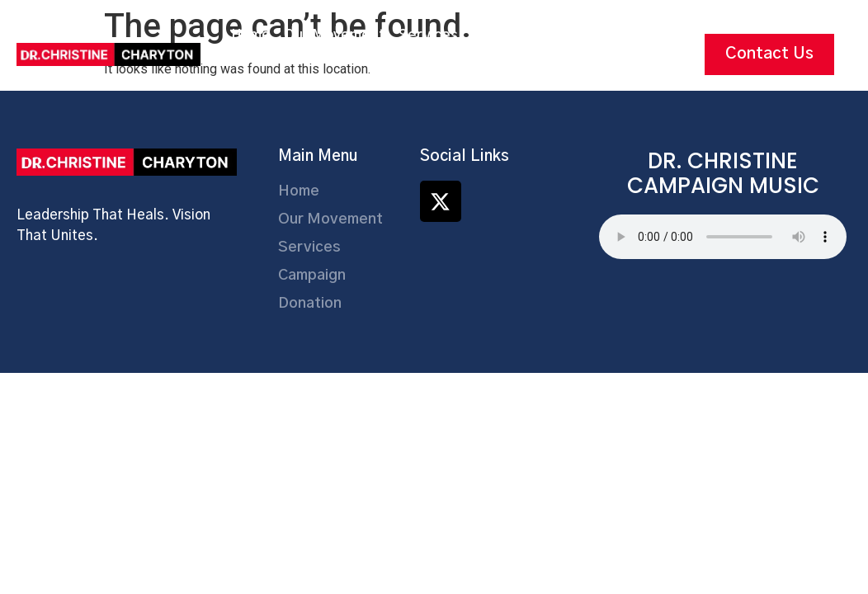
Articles (425, 73)
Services (428, 35)
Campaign (504, 35)
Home (251, 35)
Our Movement (335, 35)
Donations (585, 35)
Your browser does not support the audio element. (723, 237)
